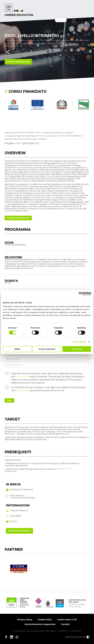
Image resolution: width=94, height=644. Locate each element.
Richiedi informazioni (18, 62)
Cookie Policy (45, 620)
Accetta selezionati (47, 349)
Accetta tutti (77, 349)
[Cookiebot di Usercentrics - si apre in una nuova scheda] (80, 294)
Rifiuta (17, 349)
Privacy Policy (25, 620)
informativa (22, 377)
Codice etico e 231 (67, 620)
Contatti (65, 624)
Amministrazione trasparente (40, 624)
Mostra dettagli (80, 342)
